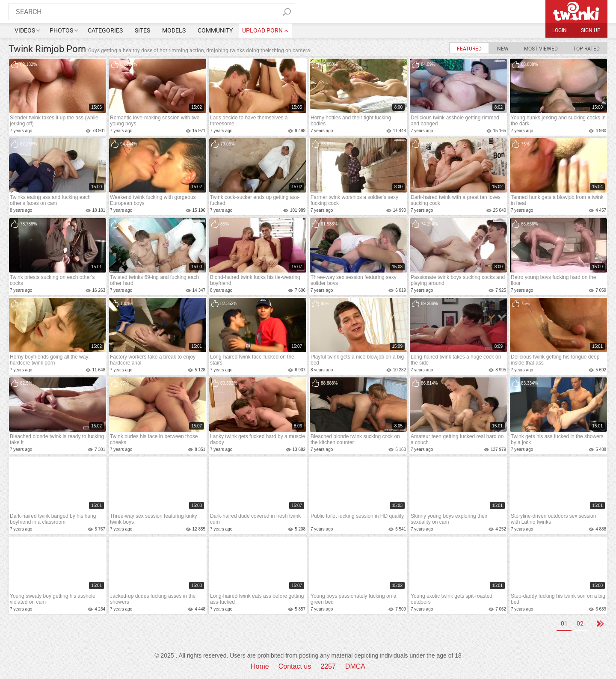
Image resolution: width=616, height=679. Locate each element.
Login (560, 30)
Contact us (295, 666)
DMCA (355, 666)
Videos (25, 30)
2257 (328, 666)
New (503, 49)
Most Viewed (541, 49)
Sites (142, 30)
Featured (469, 49)
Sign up (591, 30)
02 (580, 623)
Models (174, 30)
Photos (61, 30)
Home (260, 666)
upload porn (262, 30)
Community (215, 30)
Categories (105, 30)
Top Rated (586, 49)
